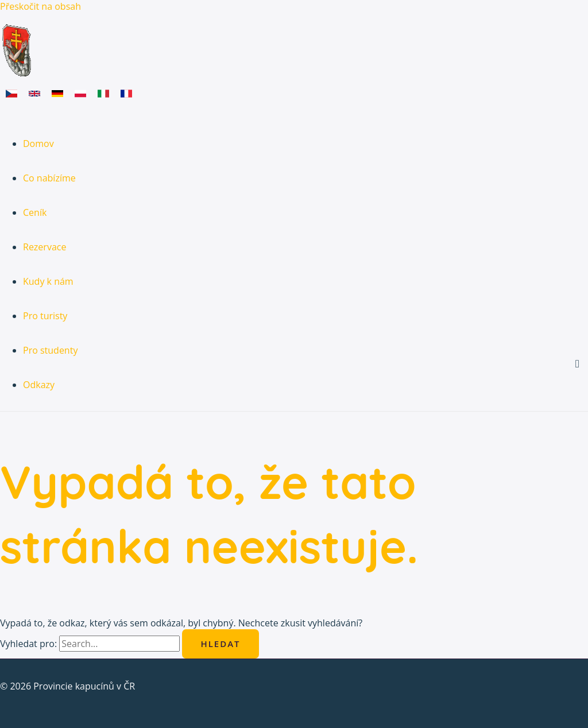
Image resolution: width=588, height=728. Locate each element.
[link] (11, 95)
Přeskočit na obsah (40, 6)
